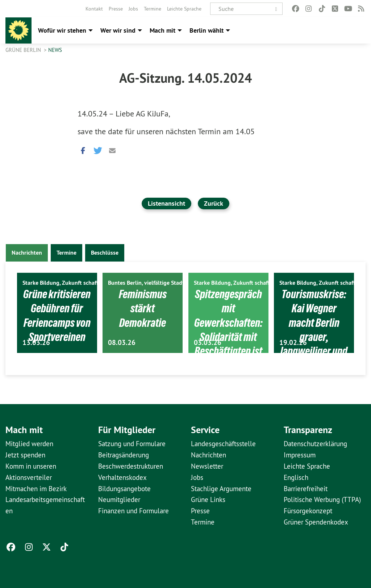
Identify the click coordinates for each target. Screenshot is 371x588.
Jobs (133, 9)
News (55, 50)
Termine (153, 9)
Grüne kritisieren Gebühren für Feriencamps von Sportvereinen (57, 330)
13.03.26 (36, 343)
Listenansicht (166, 203)
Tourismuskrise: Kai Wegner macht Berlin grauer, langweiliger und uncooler (314, 330)
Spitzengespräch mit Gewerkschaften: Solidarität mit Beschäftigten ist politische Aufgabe (228, 344)
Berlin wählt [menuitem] (207, 30)
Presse (116, 9)
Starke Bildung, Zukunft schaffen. (64, 283)
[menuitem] (94, 9)
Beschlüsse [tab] (105, 253)
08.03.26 (122, 343)
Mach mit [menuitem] (162, 30)
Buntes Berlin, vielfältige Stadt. (147, 283)
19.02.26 (293, 343)
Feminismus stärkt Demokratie (143, 308)
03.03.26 (208, 343)
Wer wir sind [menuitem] (118, 30)
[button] (83, 149)
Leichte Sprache (184, 9)
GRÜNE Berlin (24, 50)
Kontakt (94, 9)
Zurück (214, 203)
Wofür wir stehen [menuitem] (62, 30)
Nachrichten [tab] (27, 253)
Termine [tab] (66, 253)
